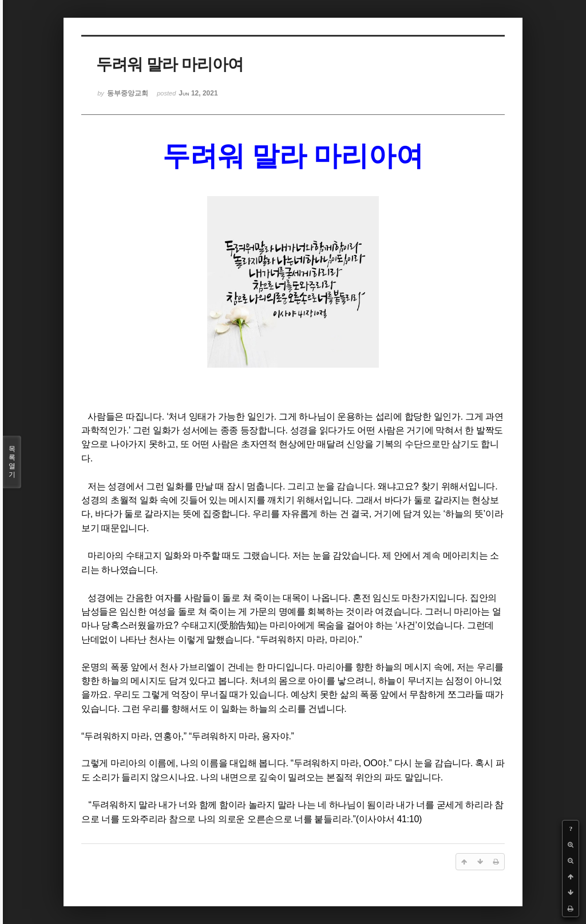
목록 (12, 462)
